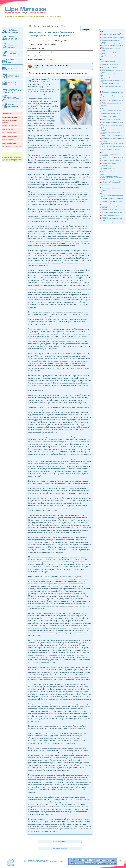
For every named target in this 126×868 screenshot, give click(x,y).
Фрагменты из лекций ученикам (46, 26)
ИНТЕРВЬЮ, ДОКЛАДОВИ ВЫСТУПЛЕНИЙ (11, 53)
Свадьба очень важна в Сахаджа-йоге (111, 44)
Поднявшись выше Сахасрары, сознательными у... (109, 68)
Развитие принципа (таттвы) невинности (112, 138)
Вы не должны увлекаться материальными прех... (108, 62)
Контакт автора (45, 860)
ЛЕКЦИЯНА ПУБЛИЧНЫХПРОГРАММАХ (10, 38)
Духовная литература (55, 17)
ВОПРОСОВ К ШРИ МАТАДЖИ (10, 76)
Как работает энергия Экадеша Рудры (111, 181)
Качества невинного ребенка (109, 222)
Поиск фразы (86, 30)
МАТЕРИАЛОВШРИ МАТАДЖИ (10, 31)
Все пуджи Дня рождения (36, 56)
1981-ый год (65, 26)
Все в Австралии (50, 56)
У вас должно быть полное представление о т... (108, 164)
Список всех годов (35, 48)
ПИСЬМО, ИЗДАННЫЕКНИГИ (10, 61)
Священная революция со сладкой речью (112, 33)
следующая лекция (60, 841)
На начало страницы (60, 849)
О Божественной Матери (40, 17)
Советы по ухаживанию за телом (110, 149)
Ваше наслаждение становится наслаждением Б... (109, 117)
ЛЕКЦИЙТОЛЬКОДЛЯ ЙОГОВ (9, 46)
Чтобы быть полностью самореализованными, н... (107, 168)
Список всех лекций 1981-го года (39, 52)
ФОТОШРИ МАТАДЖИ (10, 105)
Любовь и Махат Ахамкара (109, 99)
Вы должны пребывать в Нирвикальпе (112, 201)
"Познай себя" (31, 860)
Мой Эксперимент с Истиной (23, 17)
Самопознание (10, 17)
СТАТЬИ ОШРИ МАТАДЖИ (10, 83)
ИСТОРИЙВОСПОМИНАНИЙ (11, 98)
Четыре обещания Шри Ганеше (110, 176)
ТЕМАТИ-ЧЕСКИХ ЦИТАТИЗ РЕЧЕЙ (10, 68)
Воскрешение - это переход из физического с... (109, 65)
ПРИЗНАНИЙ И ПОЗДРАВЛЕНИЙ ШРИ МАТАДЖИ (12, 91)
